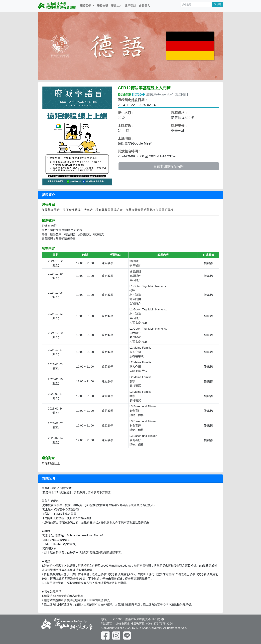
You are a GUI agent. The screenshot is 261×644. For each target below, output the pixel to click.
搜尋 (218, 4)
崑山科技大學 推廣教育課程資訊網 (57, 6)
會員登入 (144, 6)
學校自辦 (103, 6)
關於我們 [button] (86, 6)
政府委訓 (130, 6)
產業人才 (117, 6)
